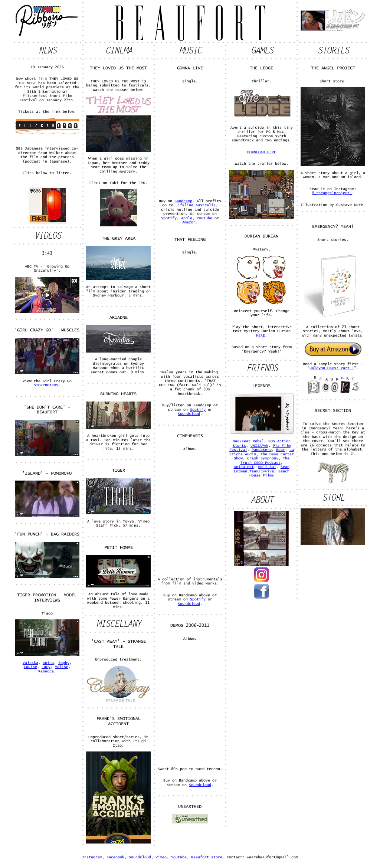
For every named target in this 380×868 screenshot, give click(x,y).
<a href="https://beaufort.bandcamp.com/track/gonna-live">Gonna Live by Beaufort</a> (190, 141)
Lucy (46, 667)
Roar (281, 450)
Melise (62, 667)
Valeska (30, 663)
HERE (261, 335)
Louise (30, 667)
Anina (48, 663)
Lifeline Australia (196, 205)
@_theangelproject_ (332, 193)
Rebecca (46, 671)
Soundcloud (189, 414)
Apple (187, 218)
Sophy (64, 663)
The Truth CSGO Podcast (265, 461)
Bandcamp (183, 201)
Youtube (204, 218)
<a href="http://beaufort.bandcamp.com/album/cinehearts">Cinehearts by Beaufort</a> (190, 514)
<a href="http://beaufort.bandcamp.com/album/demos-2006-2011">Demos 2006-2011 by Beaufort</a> (190, 703)
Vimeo (161, 857)
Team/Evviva (262, 471)
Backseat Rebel (248, 441)
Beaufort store (207, 857)
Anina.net (244, 467)
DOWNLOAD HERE (262, 152)
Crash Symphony (263, 458)
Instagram (92, 857)
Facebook (115, 857)
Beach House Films (269, 474)
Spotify (169, 218)
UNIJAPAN (259, 446)
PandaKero (262, 450)
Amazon (189, 222)
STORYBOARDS (46, 385)
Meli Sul (267, 467)
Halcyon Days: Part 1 (332, 368)
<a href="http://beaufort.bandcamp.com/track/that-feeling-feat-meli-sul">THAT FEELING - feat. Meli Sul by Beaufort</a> (190, 312)
